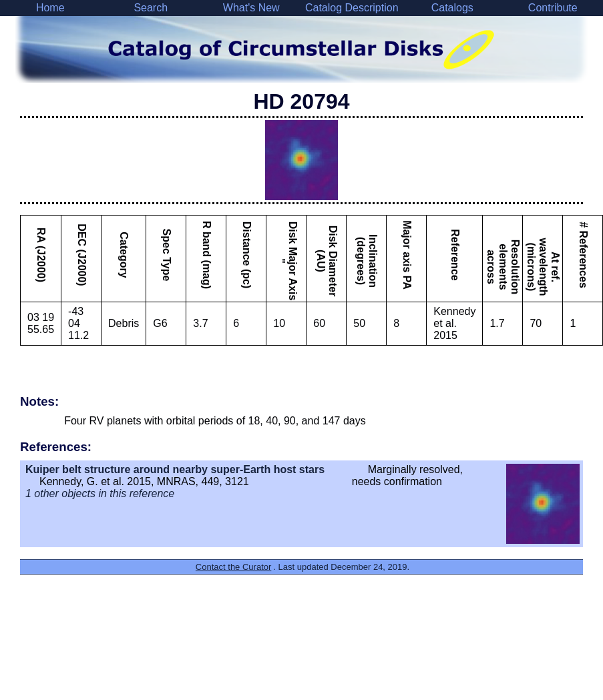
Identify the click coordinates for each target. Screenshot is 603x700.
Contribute (553, 8)
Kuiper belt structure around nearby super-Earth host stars (175, 469)
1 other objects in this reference (100, 493)
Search (151, 8)
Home (50, 8)
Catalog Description (352, 8)
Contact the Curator (233, 567)
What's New (251, 8)
